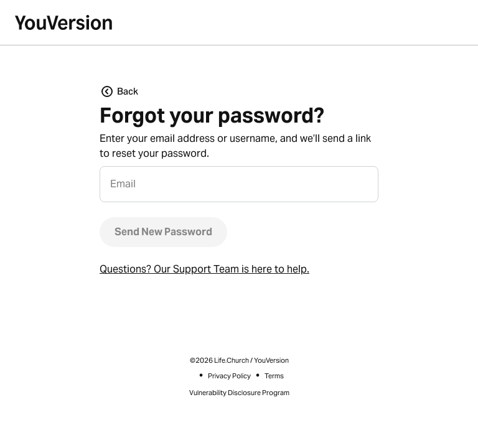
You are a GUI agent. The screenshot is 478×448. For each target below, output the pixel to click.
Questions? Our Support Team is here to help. (204, 269)
